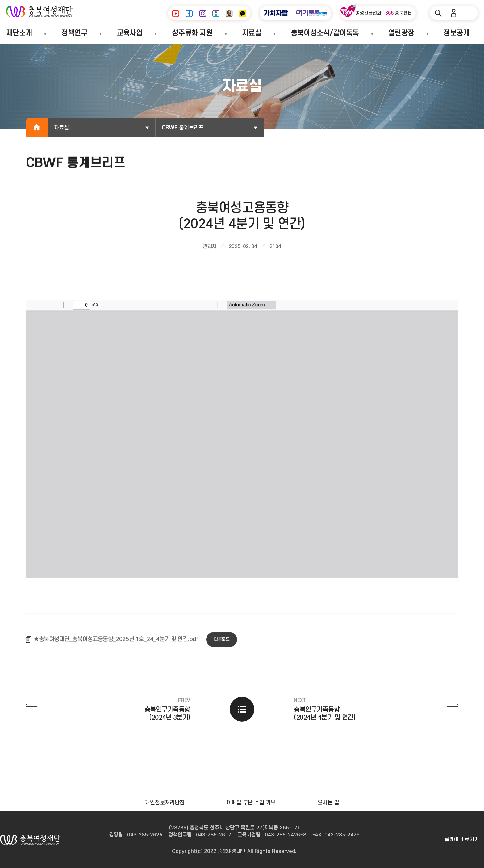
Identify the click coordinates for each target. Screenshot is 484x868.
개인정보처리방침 (165, 803)
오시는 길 (328, 803)
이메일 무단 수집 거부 (251, 803)
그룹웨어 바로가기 (459, 840)
